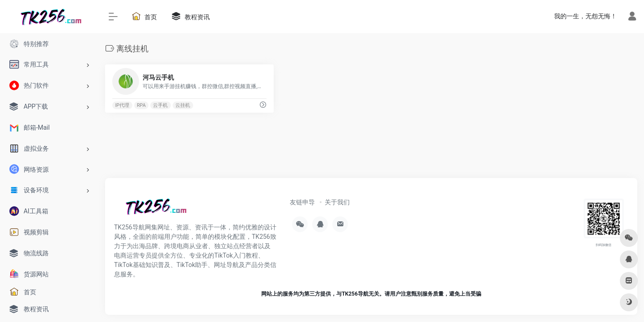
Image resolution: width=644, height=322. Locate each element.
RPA (141, 105)
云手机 (160, 105)
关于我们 (337, 202)
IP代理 (122, 105)
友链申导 (302, 202)
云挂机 (183, 105)
